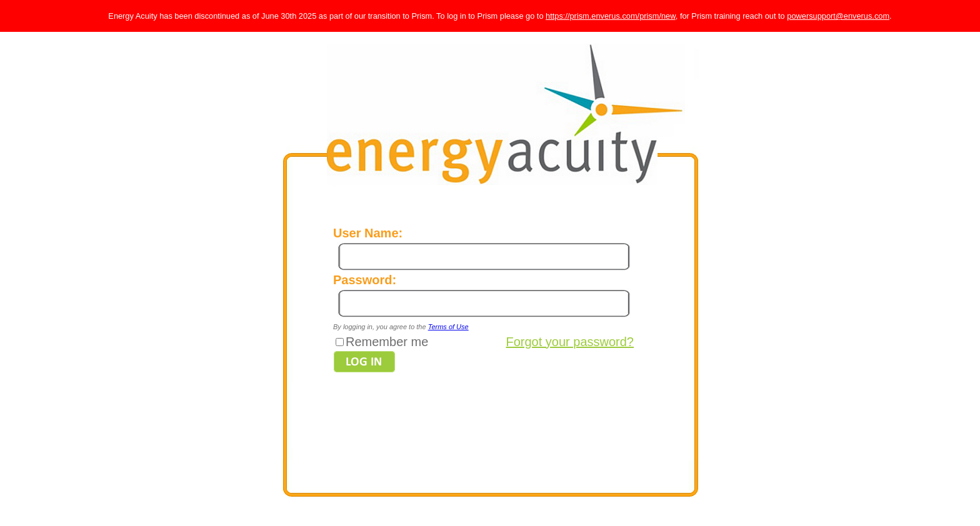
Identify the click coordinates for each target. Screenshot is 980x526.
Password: (365, 280)
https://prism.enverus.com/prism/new (611, 16)
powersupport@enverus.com (838, 16)
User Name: (368, 233)
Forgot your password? (570, 342)
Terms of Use (448, 327)
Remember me (387, 342)
